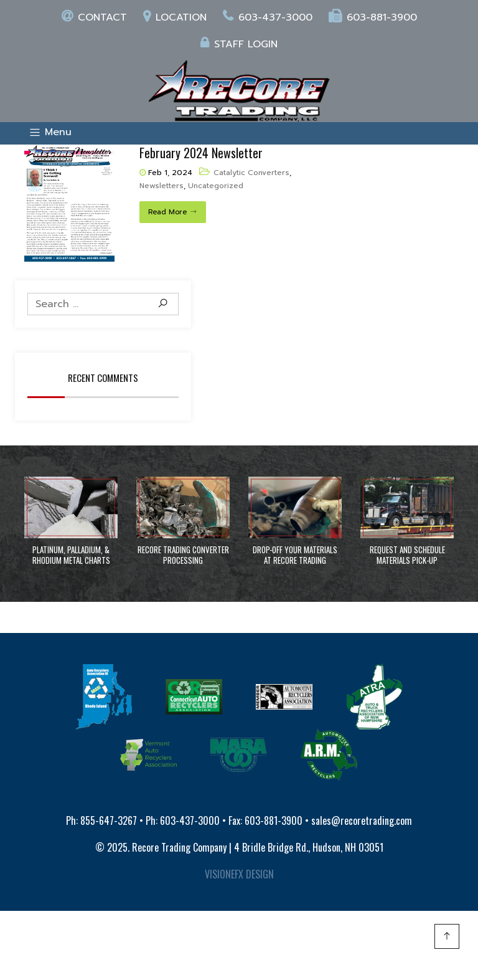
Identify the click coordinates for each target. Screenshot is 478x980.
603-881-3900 (373, 17)
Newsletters (162, 186)
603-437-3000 (268, 17)
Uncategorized (216, 186)
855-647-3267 (109, 821)
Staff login (239, 44)
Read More (167, 212)
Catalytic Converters (251, 173)
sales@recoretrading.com (362, 821)
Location (175, 17)
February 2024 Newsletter (201, 153)
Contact (94, 17)
